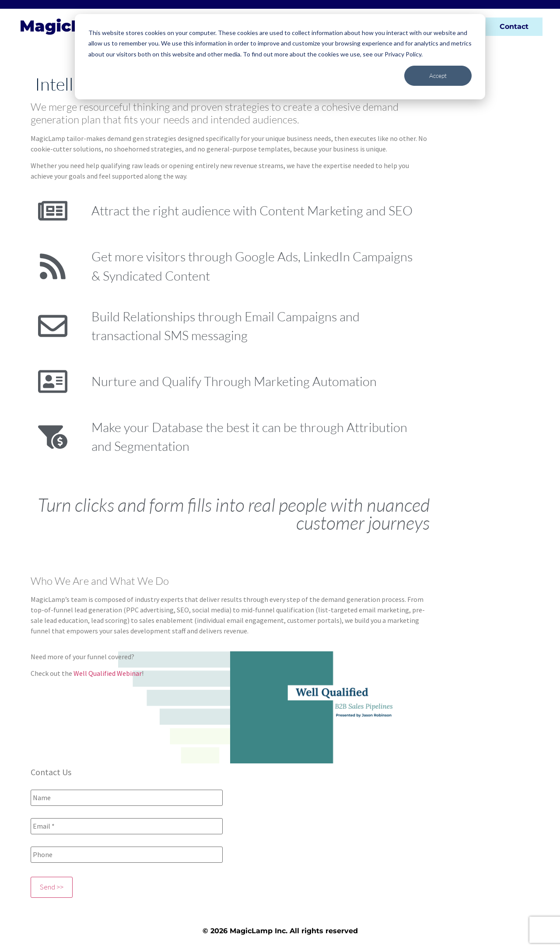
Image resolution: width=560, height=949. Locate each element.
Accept (438, 76)
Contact (514, 26)
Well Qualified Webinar (108, 673)
